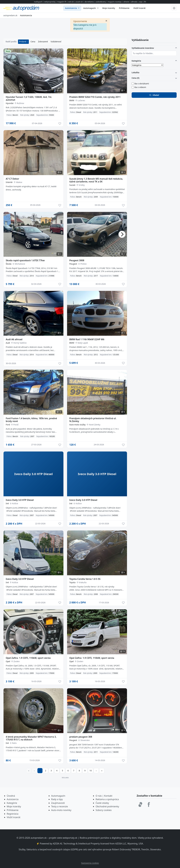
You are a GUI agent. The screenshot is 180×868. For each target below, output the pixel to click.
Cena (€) (135, 78)
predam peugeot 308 (81, 737)
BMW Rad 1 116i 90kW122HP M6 (87, 339)
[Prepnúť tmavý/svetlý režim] (174, 8)
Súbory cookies (104, 810)
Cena (33, 42)
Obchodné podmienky (107, 806)
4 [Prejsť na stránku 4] (57, 771)
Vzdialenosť (56, 42)
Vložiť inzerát (13, 817)
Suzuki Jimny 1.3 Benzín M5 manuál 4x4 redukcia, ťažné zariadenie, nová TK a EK (96, 180)
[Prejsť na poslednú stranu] (102, 771)
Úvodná (11, 796)
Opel (8, 661)
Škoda (9, 264)
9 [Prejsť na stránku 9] (85, 771)
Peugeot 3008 (77, 260)
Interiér (9, 182)
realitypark (38, 2)
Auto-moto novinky (61, 810)
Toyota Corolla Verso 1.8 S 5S (85, 579)
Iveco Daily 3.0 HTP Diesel (20, 500)
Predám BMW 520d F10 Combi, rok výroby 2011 (95, 97)
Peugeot (73, 264)
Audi (8, 343)
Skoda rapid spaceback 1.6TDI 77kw (25, 260)
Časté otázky (102, 803)
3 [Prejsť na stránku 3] (51, 771)
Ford (8, 425)
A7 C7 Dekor (12, 179)
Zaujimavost (58, 803)
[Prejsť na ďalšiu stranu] (96, 771)
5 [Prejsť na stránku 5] (62, 771)
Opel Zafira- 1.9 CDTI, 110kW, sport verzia (28, 658)
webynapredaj (50, 2)
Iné (7, 503)
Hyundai (10, 103)
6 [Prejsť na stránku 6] (68, 771)
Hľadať (154, 95)
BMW (72, 100)
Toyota (72, 582)
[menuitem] (72, 8)
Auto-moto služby (77, 425)
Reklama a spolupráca (107, 799)
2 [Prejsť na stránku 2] (46, 771)
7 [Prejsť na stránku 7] (74, 771)
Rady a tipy (57, 799)
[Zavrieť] (106, 21)
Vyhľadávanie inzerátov (143, 48)
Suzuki (72, 185)
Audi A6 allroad (14, 339)
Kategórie (12, 803)
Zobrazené (43, 42)
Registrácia (13, 814)
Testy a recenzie (59, 806)
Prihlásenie (13, 810)
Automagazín (58, 796)
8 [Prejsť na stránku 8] (79, 771)
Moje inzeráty (14, 806)
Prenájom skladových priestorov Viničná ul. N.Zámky (93, 420)
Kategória (136, 61)
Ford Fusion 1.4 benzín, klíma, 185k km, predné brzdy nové (31, 420)
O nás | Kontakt (104, 796)
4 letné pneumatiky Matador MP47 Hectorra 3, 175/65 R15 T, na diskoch (31, 738)
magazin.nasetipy (115, 2)
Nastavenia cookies (90, 863)
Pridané (23, 42)
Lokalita (135, 72)
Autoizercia (13, 799)
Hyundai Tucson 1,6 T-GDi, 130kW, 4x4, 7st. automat (29, 98)
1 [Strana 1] (40, 771)
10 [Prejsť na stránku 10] (91, 771)
